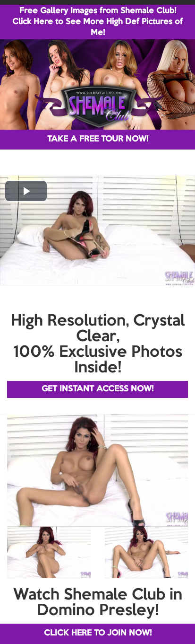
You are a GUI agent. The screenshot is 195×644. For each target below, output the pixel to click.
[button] (26, 191)
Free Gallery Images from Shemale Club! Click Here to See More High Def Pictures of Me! (97, 22)
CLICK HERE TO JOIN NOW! (98, 633)
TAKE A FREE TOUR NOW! (98, 139)
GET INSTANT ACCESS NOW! (97, 389)
